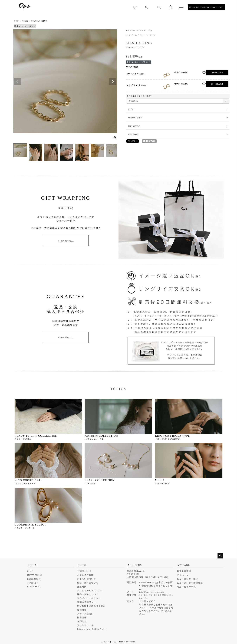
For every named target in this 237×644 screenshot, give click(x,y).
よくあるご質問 (85, 575)
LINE (30, 571)
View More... (66, 241)
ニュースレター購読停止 (190, 583)
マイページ (183, 575)
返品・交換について (88, 594)
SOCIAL (33, 565)
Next (113, 82)
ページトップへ (220, 556)
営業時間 (82, 587)
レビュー (132, 109)
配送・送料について (88, 583)
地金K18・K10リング (25, 26)
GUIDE (82, 565)
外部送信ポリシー (87, 602)
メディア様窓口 (85, 614)
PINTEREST (34, 587)
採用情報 (82, 618)
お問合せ (82, 621)
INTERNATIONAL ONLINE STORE (206, 7)
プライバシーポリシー (89, 598)
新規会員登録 (184, 571)
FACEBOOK (34, 579)
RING (25, 21)
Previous (17, 82)
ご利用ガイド (84, 571)
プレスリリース (85, 625)
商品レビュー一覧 (186, 587)
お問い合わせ (133, 134)
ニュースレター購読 (187, 579)
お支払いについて (87, 579)
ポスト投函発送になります (140, 96)
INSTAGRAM (35, 575)
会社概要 (82, 610)
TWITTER (33, 583)
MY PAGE (184, 565)
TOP (16, 21)
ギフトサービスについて (90, 591)
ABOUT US (135, 565)
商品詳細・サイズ (135, 118)
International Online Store (91, 629)
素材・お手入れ (134, 126)
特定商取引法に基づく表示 (91, 606)
